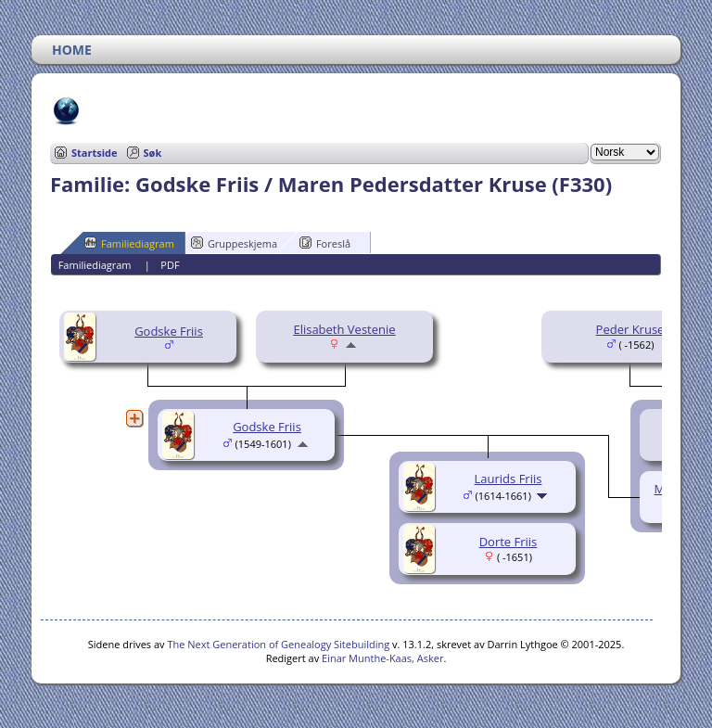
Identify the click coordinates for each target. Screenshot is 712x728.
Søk (153, 153)
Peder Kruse (630, 329)
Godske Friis (169, 331)
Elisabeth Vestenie (344, 329)
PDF (170, 265)
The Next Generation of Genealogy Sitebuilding (278, 644)
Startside (95, 153)
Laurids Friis (509, 479)
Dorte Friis (509, 542)
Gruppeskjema (234, 243)
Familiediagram (129, 243)
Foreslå (325, 243)
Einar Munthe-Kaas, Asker (382, 658)
